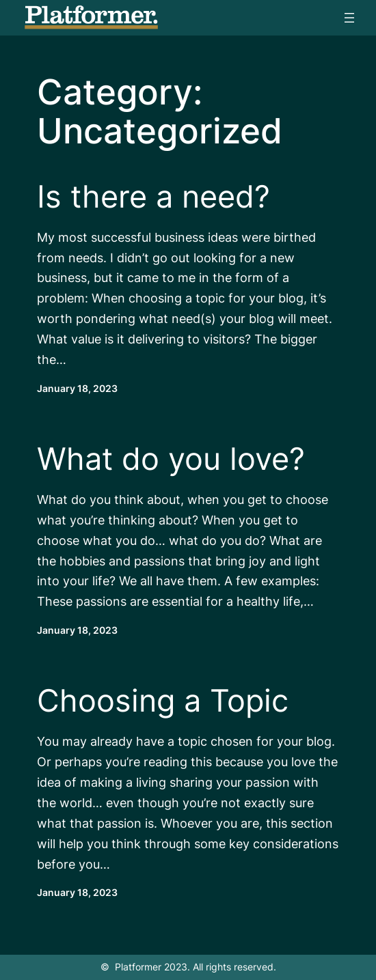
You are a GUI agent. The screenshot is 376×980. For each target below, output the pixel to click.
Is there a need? (153, 197)
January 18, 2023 (77, 389)
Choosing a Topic (163, 701)
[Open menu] (349, 18)
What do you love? (171, 459)
